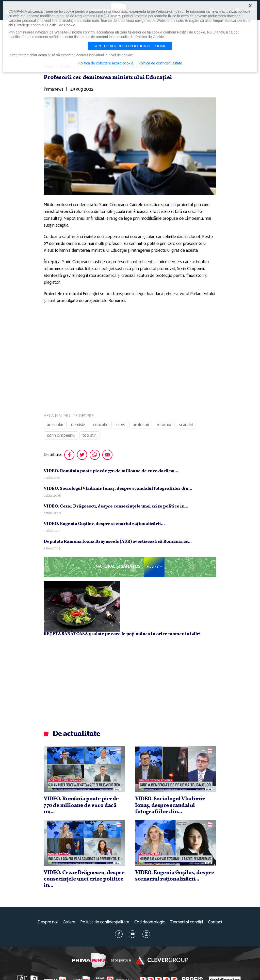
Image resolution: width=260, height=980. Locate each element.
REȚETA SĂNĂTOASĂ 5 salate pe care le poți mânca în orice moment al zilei (122, 634)
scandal (186, 425)
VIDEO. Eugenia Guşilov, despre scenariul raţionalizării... (104, 524)
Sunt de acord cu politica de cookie (130, 46)
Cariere (69, 922)
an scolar (55, 425)
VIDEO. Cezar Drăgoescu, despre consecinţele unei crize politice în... (116, 506)
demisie (78, 425)
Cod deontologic (150, 922)
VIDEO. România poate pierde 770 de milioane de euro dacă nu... (111, 471)
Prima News (89, 960)
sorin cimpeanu (61, 435)
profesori (141, 425)
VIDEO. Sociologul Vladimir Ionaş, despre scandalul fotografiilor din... (118, 489)
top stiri (90, 435)
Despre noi (48, 922)
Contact (215, 922)
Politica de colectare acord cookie (106, 63)
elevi (120, 425)
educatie (101, 425)
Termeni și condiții (186, 922)
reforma (164, 425)
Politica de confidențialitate (105, 922)
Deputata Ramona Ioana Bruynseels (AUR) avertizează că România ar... (118, 542)
